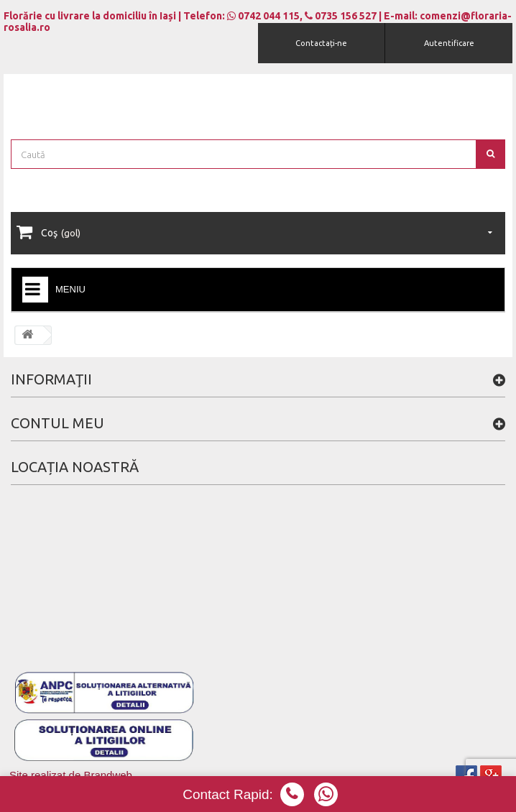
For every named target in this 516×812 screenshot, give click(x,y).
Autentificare (449, 43)
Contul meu (57, 423)
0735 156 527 (341, 16)
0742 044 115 (263, 16)
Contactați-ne (321, 43)
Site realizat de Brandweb (71, 775)
